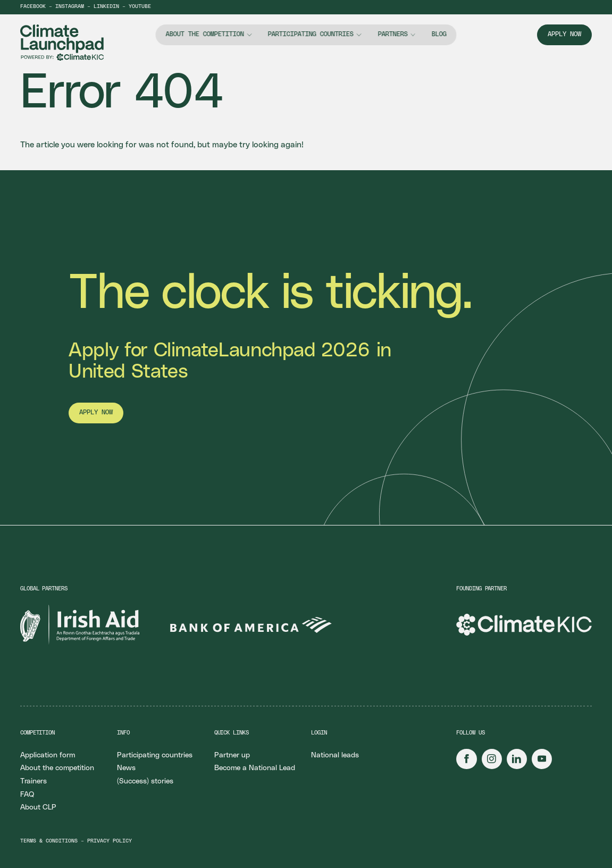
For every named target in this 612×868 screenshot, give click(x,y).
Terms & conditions (49, 841)
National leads (335, 755)
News (126, 768)
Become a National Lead (255, 768)
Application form (48, 755)
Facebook (33, 7)
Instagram (70, 7)
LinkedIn (106, 7)
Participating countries (311, 34)
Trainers (33, 781)
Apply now (564, 34)
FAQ (27, 795)
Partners (392, 34)
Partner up (232, 755)
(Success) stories (145, 781)
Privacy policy (110, 841)
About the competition (205, 34)
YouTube (140, 7)
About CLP (38, 807)
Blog (439, 34)
